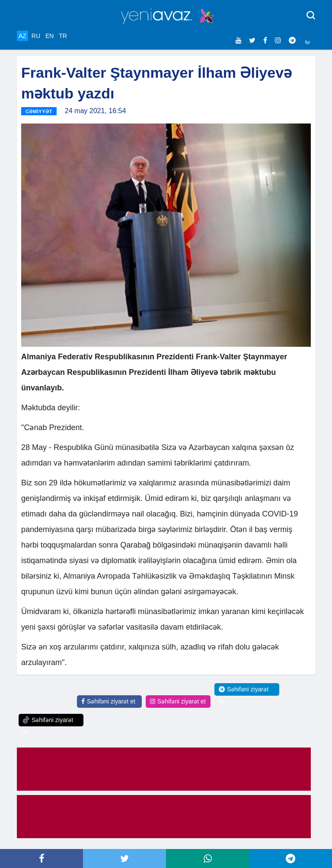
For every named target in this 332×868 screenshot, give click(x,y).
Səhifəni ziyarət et (108, 701)
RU (36, 36)
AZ (22, 36)
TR (63, 36)
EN (49, 36)
